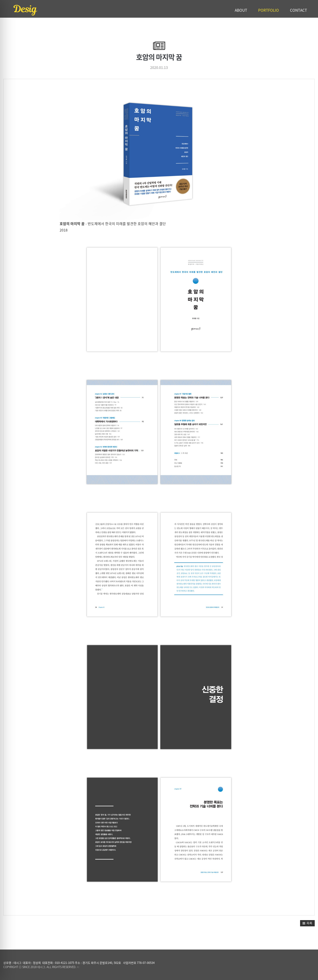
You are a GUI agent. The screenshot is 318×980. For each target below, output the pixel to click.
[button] (307, 923)
